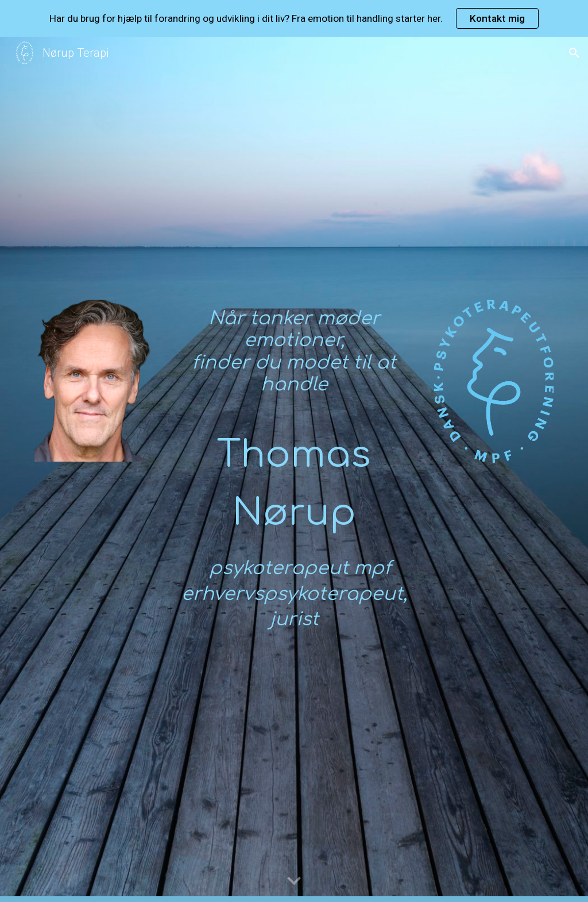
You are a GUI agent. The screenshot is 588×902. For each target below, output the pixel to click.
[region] (294, 18)
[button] (574, 53)
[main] (294, 357)
